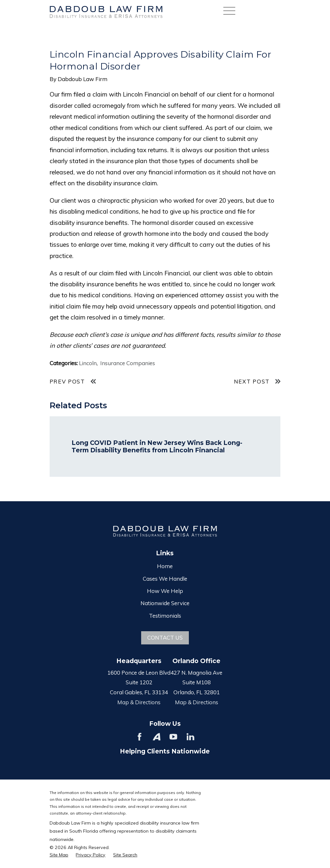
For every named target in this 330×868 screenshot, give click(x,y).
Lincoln (88, 363)
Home (165, 566)
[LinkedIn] (190, 737)
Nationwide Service (165, 603)
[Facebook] (140, 737)
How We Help (165, 591)
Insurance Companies (128, 363)
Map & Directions (139, 702)
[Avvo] (157, 737)
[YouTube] (173, 737)
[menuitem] (59, 855)
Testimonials (165, 616)
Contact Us (165, 637)
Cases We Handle (165, 579)
